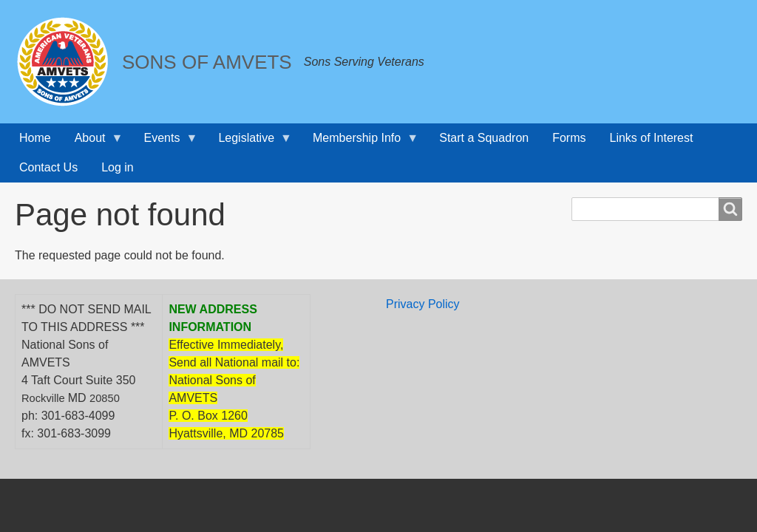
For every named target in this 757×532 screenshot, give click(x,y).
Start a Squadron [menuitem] (484, 138)
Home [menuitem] (35, 138)
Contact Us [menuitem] (48, 167)
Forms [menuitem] (569, 138)
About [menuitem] (93, 142)
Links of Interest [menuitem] (652, 138)
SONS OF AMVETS (207, 62)
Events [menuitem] (165, 142)
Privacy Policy (423, 304)
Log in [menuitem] (118, 167)
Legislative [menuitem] (249, 142)
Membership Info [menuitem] (360, 142)
